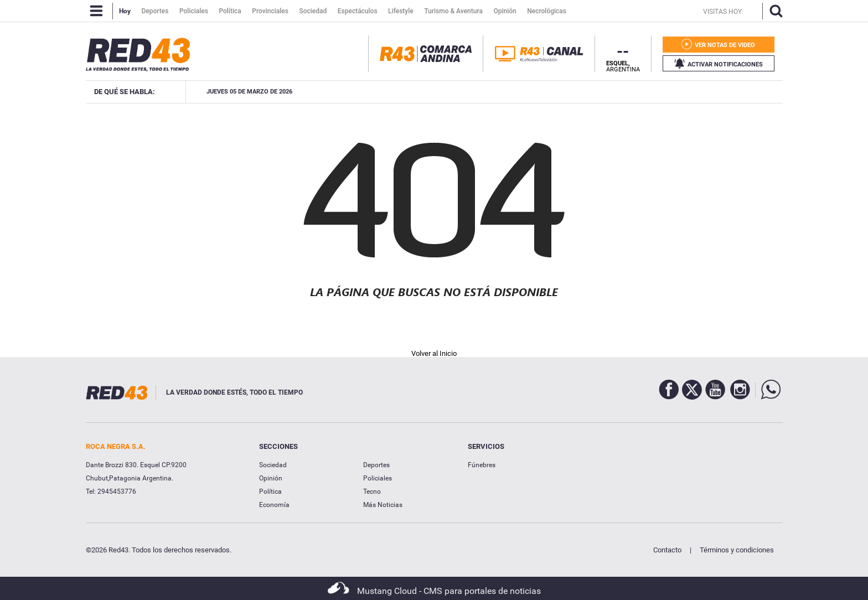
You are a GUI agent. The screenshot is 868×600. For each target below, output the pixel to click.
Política (270, 492)
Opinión (271, 478)
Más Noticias (383, 505)
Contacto (667, 550)
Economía (274, 505)
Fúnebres (482, 465)
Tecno (372, 492)
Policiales (378, 478)
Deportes (376, 465)
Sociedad (273, 465)
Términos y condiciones (737, 550)
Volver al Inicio (434, 353)
